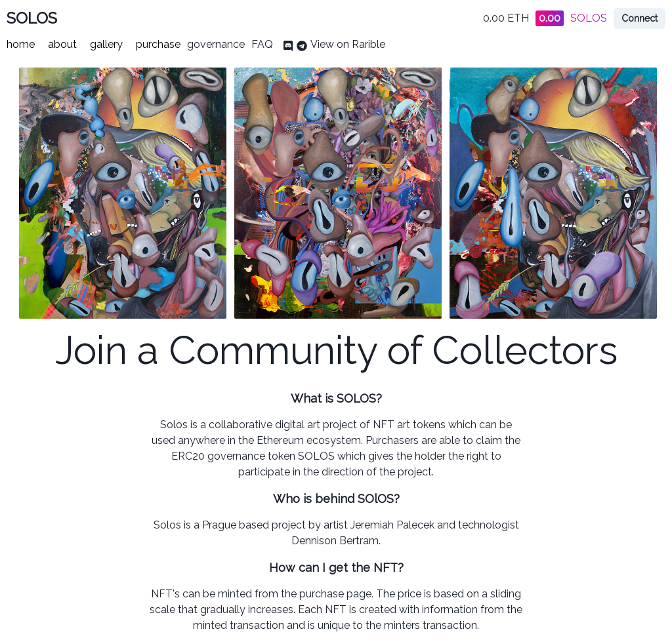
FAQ (262, 44)
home (21, 44)
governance (216, 44)
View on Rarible (348, 44)
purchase (158, 44)
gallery (106, 44)
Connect (640, 18)
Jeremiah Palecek (392, 525)
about (62, 44)
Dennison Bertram (335, 541)
